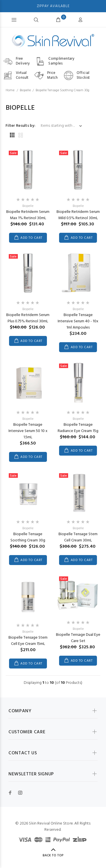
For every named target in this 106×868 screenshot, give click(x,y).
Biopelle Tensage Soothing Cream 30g (28, 537)
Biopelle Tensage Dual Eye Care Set (78, 638)
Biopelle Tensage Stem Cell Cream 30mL (78, 537)
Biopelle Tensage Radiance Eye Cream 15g (78, 428)
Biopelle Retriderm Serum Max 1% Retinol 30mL (28, 215)
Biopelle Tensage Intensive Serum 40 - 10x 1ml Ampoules (78, 321)
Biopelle (25, 90)
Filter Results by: (20, 126)
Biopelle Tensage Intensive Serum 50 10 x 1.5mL (28, 431)
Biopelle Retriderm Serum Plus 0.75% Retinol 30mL (28, 318)
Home (10, 90)
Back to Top (53, 855)
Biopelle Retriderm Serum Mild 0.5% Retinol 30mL (78, 215)
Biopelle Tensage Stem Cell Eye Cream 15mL (28, 641)
